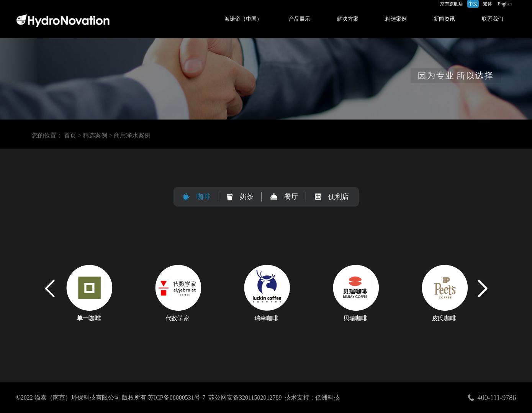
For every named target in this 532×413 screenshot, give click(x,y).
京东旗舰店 (452, 4)
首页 (70, 137)
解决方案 (348, 19)
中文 (473, 4)
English (505, 4)
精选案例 (396, 19)
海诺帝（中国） (243, 19)
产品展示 (300, 19)
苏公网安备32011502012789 (245, 397)
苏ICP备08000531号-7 (177, 397)
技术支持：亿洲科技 (312, 397)
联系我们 (493, 19)
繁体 (488, 4)
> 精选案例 (92, 137)
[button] (483, 288)
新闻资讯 (444, 19)
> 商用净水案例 (130, 137)
